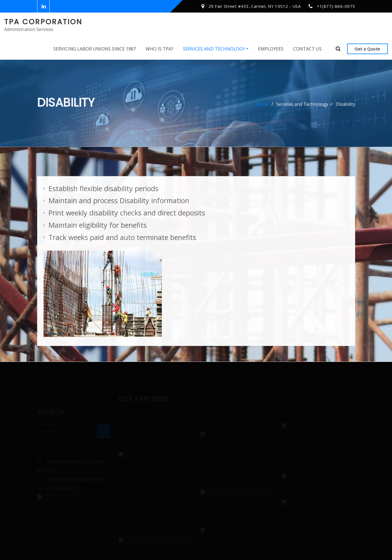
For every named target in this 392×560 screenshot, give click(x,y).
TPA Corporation (43, 22)
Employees (271, 49)
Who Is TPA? (159, 49)
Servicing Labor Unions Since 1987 (95, 49)
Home (262, 106)
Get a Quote (367, 49)
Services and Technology (216, 49)
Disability (346, 106)
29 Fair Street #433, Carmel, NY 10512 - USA (254, 6)
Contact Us (307, 49)
